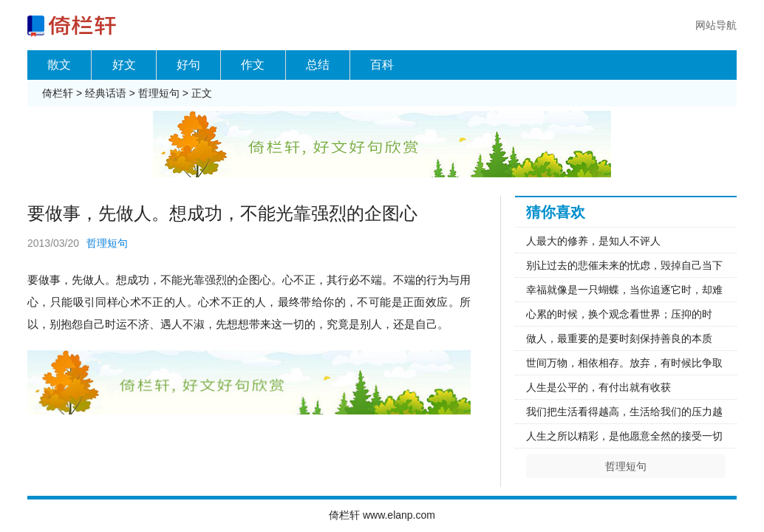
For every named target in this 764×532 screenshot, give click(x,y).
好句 (188, 65)
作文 (253, 65)
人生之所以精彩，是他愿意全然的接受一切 (624, 436)
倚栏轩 (58, 93)
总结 (318, 65)
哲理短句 (159, 93)
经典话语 (106, 93)
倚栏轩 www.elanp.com (382, 515)
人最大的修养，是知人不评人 (593, 241)
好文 (124, 65)
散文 (59, 65)
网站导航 (716, 25)
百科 (382, 65)
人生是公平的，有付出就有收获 (598, 387)
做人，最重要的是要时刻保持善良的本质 (619, 338)
